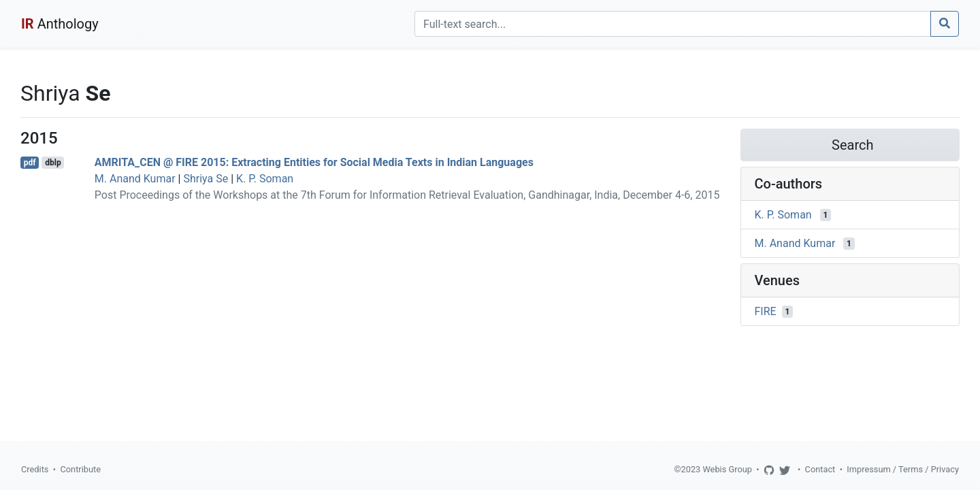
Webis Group (727, 469)
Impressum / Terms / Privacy (903, 469)
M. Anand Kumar (135, 179)
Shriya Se (206, 179)
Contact (820, 469)
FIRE (766, 311)
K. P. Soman (265, 179)
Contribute (80, 469)
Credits (35, 469)
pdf (30, 163)
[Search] (673, 24)
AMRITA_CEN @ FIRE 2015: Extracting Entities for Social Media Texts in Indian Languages (314, 162)
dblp (53, 163)
